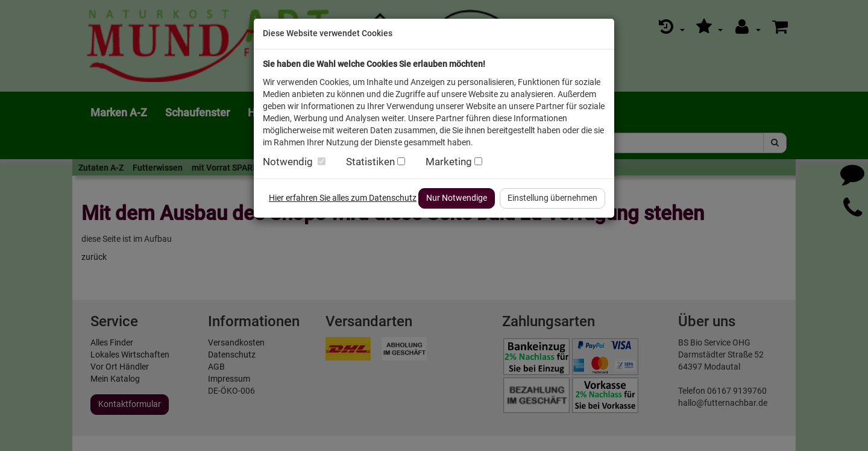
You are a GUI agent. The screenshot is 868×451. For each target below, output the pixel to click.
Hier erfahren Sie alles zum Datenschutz (343, 198)
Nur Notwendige (457, 198)
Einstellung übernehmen (552, 198)
